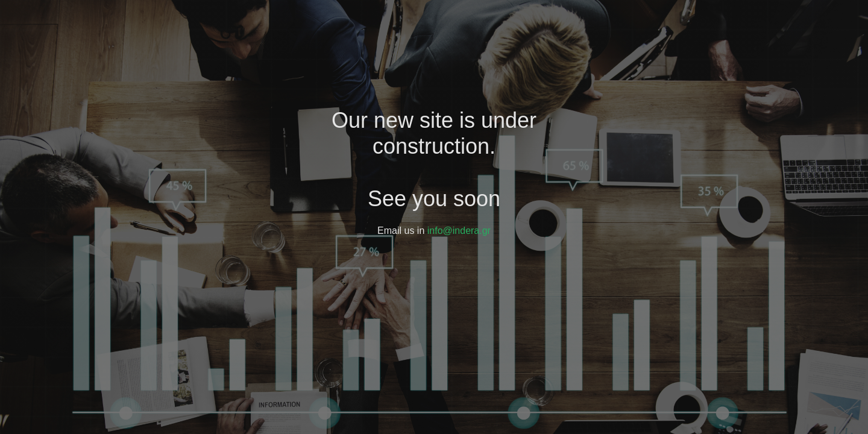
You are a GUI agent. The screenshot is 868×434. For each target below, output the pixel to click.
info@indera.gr (459, 231)
